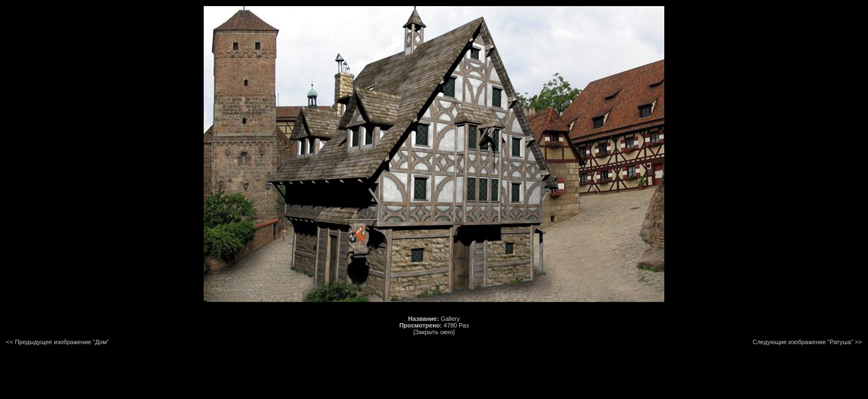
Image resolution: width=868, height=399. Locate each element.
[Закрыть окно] (434, 332)
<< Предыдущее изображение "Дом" (58, 342)
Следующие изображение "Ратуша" (803, 342)
